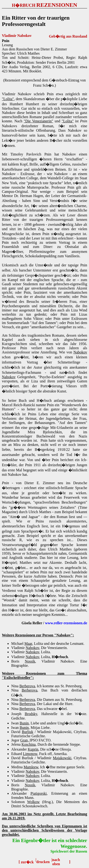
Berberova (27, 686)
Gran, (25, 740)
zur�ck (27, 862)
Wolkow (33, 802)
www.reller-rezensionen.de (66, 623)
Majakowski (62, 758)
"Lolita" (8, 99)
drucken (43, 862)
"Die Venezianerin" (39, 121)
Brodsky (31, 714)
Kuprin (33, 749)
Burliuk (27, 732)
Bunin (24, 723)
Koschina (28, 744)
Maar (28, 644)
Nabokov (80, 352)
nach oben (56, 862)
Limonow (30, 754)
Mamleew (31, 767)
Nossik (30, 661)
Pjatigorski (38, 793)
